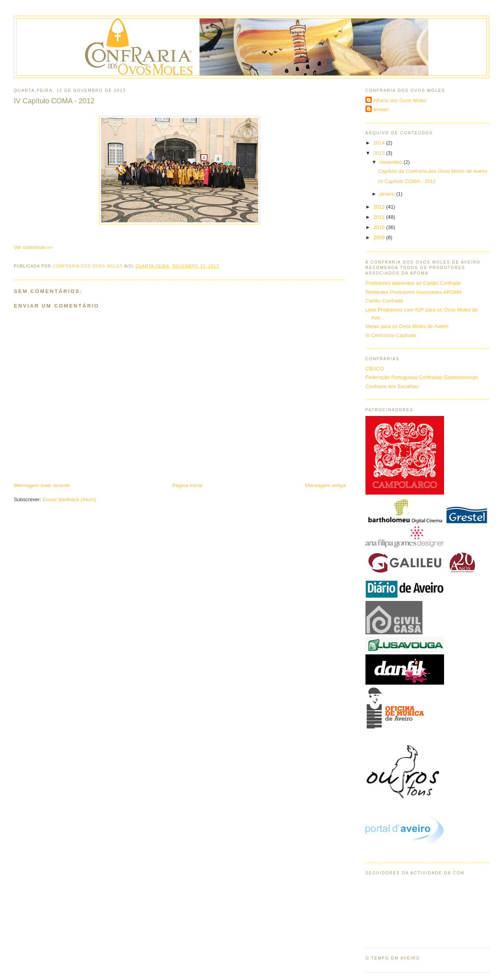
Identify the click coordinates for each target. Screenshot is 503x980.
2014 (380, 143)
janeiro (388, 194)
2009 (380, 237)
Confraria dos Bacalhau (392, 386)
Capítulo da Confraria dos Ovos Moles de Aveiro (433, 171)
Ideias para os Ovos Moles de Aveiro (407, 326)
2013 (380, 153)
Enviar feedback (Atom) (69, 499)
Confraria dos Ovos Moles (397, 100)
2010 (380, 227)
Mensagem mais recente (42, 485)
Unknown (378, 109)
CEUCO (375, 369)
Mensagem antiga (325, 485)
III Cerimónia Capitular (391, 335)
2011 (380, 217)
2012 (380, 207)
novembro (392, 162)
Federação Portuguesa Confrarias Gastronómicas (422, 377)
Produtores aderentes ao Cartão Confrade (413, 283)
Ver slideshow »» (33, 247)
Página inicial (187, 485)
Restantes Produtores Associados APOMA (414, 292)
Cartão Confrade (384, 301)
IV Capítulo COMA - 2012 (407, 181)
